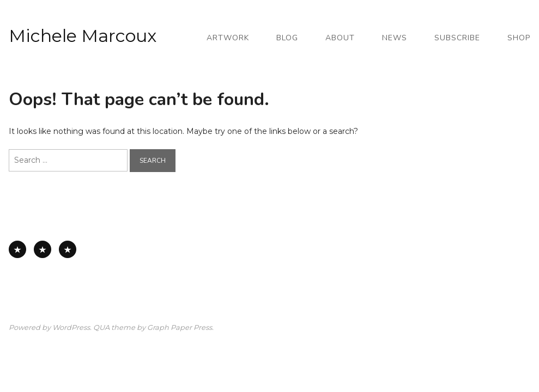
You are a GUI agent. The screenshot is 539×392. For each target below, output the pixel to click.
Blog (287, 38)
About (340, 38)
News (395, 38)
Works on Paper (43, 249)
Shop (519, 38)
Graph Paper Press (180, 327)
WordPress (71, 327)
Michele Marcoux (83, 36)
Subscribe (457, 38)
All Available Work (17, 249)
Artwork (228, 38)
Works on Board (68, 249)
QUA (101, 327)
